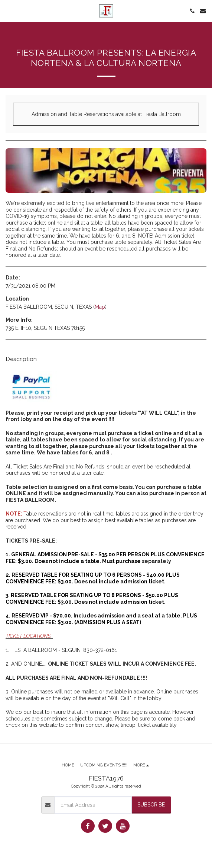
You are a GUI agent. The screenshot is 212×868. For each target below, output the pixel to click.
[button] (8, 11)
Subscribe (151, 805)
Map (100, 307)
